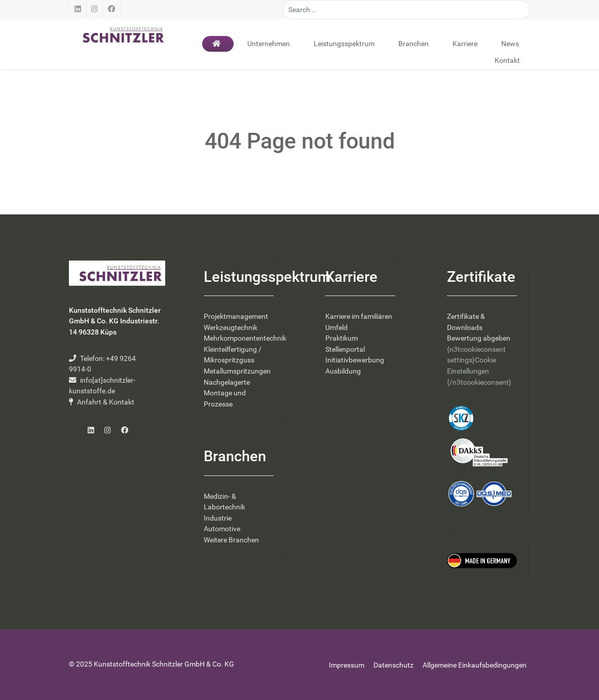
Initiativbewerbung (355, 360)
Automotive (222, 529)
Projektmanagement (236, 317)
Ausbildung (343, 371)
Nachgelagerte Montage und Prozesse (227, 393)
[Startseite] (218, 44)
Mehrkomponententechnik (245, 338)
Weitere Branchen (231, 540)
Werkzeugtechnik (231, 328)
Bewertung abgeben (479, 338)
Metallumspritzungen (237, 371)
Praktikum (342, 338)
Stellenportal (345, 349)
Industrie (218, 518)
